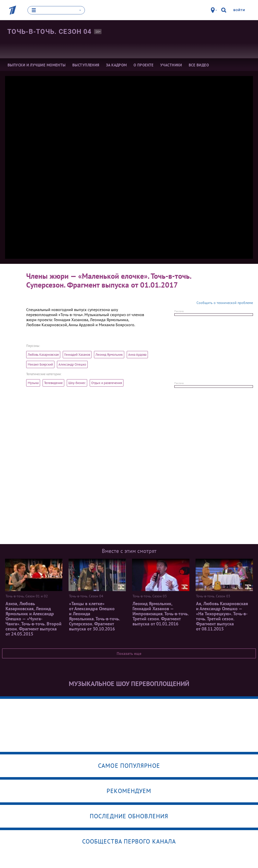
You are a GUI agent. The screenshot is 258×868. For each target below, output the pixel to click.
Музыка (33, 383)
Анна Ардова (137, 354)
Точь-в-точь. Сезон (49, 32)
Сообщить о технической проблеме (225, 302)
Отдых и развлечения (107, 383)
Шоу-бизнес (77, 383)
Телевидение (53, 383)
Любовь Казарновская (43, 354)
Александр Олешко (72, 364)
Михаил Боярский (40, 364)
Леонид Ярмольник (109, 354)
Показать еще (129, 653)
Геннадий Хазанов (77, 354)
